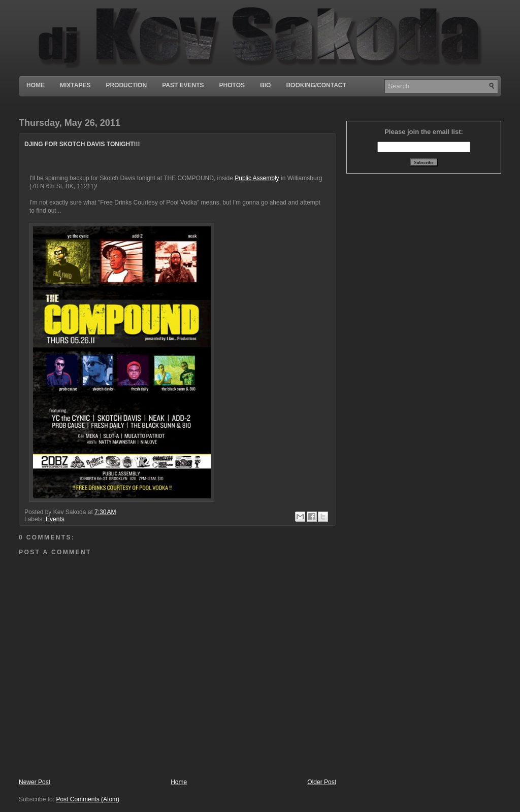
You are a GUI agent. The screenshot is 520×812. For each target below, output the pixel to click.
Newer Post (35, 782)
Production (126, 85)
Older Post (322, 782)
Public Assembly (257, 178)
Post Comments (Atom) (88, 799)
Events (55, 519)
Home (36, 85)
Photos (232, 85)
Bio (265, 85)
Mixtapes (75, 85)
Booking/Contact (316, 85)
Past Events (183, 85)
